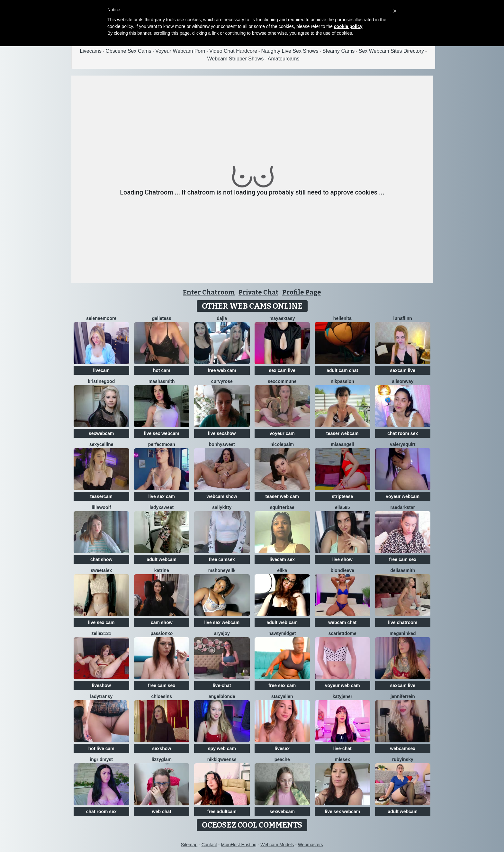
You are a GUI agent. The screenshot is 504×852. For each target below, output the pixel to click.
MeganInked (403, 633)
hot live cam (101, 748)
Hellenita (342, 318)
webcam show (222, 496)
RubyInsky (403, 759)
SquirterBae (282, 507)
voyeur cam (282, 433)
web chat (162, 811)
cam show (162, 622)
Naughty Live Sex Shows (290, 51)
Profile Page (302, 292)
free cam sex (403, 559)
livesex (282, 748)
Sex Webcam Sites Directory (391, 51)
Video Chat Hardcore (233, 51)
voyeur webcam (403, 496)
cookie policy (348, 26)
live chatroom (403, 622)
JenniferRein (403, 696)
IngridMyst (101, 759)
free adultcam (222, 811)
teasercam (101, 496)
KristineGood (101, 381)
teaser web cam (282, 496)
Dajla (222, 318)
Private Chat (258, 292)
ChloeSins (162, 696)
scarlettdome (342, 633)
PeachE (282, 759)
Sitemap (189, 845)
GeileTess (162, 318)
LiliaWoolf (101, 507)
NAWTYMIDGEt (282, 633)
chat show (101, 559)
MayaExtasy (282, 318)
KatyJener (342, 696)
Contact (209, 845)
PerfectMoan (162, 444)
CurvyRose (222, 381)
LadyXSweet (162, 507)
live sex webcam (162, 433)
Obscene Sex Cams (128, 51)
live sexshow (222, 433)
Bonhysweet (222, 444)
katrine (162, 570)
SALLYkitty (222, 507)
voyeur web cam (342, 685)
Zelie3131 (102, 633)
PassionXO (162, 633)
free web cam (222, 370)
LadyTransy (101, 696)
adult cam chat (342, 370)
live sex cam (162, 496)
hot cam (162, 370)
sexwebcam (101, 433)
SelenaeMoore (101, 318)
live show (342, 559)
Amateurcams (284, 59)
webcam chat (342, 622)
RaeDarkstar (403, 507)
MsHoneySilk (222, 570)
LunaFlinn (403, 318)
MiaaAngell (342, 444)
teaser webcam (342, 433)
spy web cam (222, 748)
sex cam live (282, 370)
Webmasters (310, 845)
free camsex (222, 559)
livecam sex (282, 559)
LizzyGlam (162, 759)
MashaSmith (162, 381)
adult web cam (282, 622)
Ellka (282, 570)
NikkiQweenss (222, 759)
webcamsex (403, 748)
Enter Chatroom (209, 292)
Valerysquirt (403, 444)
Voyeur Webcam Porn (180, 51)
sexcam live (403, 370)
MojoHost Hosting (239, 845)
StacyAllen (282, 696)
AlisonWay (403, 381)
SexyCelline (101, 444)
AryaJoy (222, 633)
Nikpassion (342, 381)
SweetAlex (101, 570)
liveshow (101, 685)
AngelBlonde (222, 696)
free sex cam (282, 685)
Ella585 (342, 507)
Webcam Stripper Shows (236, 59)
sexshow (162, 748)
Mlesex (342, 759)
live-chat (222, 685)
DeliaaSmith (403, 570)
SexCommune (282, 381)
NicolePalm (282, 444)
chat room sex (403, 433)
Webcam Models (277, 845)
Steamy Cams (338, 51)
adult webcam (162, 559)
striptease (342, 496)
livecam (101, 370)
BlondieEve (342, 570)
